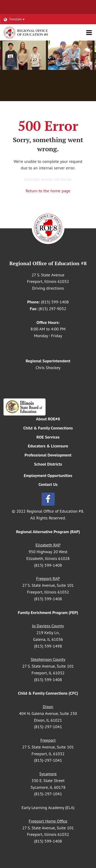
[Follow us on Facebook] (48, 499)
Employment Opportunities (48, 475)
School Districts (48, 464)
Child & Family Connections (48, 428)
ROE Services (48, 437)
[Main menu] (89, 32)
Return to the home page (48, 191)
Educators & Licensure (48, 446)
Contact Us (48, 484)
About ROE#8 (48, 419)
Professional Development (48, 455)
